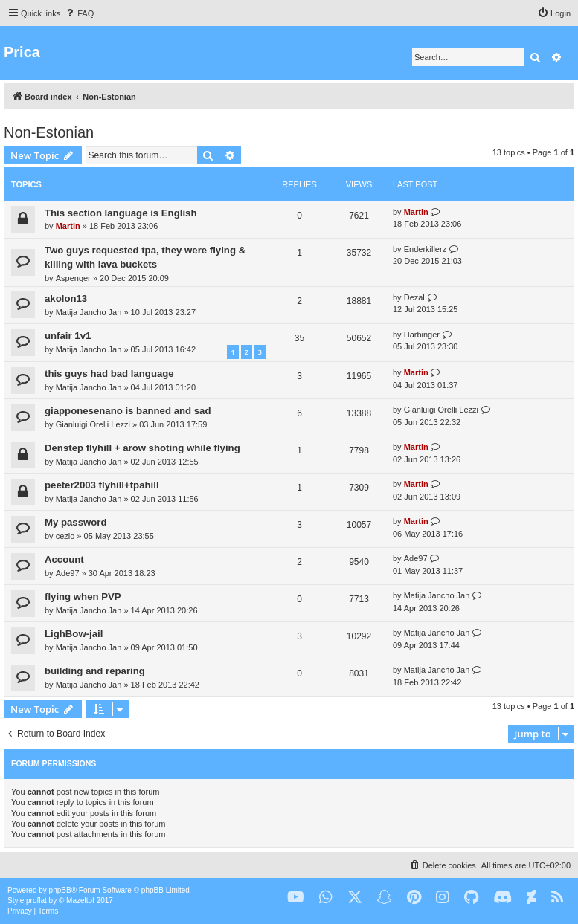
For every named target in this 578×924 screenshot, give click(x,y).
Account (64, 559)
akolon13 (66, 298)
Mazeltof (80, 901)
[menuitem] (79, 13)
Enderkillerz (425, 249)
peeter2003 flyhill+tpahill (102, 485)
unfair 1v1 (68, 336)
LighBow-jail (74, 634)
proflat (36, 901)
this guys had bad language (109, 374)
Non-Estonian (49, 132)
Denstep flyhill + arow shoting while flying (142, 448)
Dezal (414, 297)
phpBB (60, 890)
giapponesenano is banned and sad (128, 411)
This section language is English (121, 213)
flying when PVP (83, 597)
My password (76, 522)
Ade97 (68, 573)
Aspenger (73, 278)
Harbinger (422, 335)
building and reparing (95, 671)
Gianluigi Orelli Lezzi (93, 424)
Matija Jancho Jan (89, 312)
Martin (68, 226)
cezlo (65, 536)
